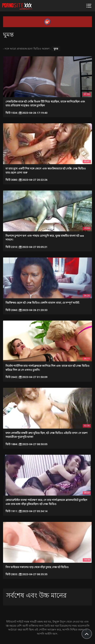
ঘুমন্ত (56, 49)
